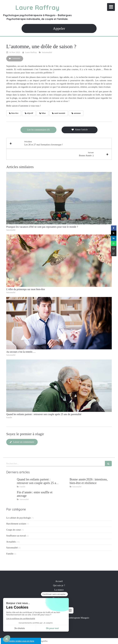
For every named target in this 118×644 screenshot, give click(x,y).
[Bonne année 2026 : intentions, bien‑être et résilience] (64, 482)
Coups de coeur (14, 530)
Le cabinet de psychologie (19, 518)
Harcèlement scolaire (16, 524)
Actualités (11, 542)
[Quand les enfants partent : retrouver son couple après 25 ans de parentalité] (11, 482)
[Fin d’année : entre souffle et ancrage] (11, 495)
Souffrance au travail (16, 536)
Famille (10, 554)
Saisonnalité (12, 548)
